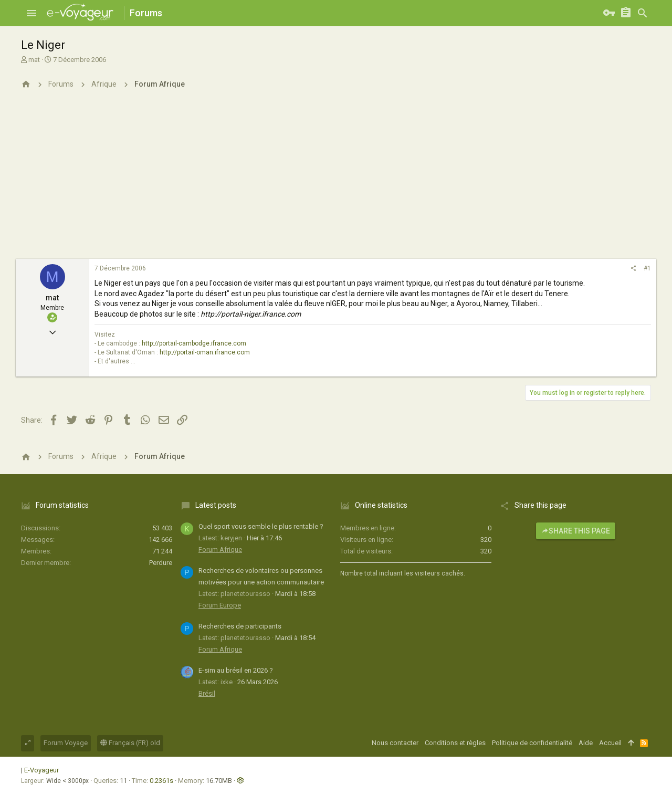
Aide (586, 743)
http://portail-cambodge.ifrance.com (194, 343)
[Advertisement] (336, 180)
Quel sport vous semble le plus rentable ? (261, 526)
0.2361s (161, 781)
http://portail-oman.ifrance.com (205, 352)
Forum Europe (220, 605)
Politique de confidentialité (532, 743)
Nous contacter (395, 743)
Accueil (610, 743)
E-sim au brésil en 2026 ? (236, 670)
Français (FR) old (130, 743)
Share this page (576, 531)
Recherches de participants (240, 626)
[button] (31, 13)
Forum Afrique (220, 550)
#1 (647, 268)
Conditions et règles (455, 743)
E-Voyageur (41, 770)
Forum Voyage (66, 743)
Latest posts (216, 505)
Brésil (207, 693)
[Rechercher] (643, 13)
